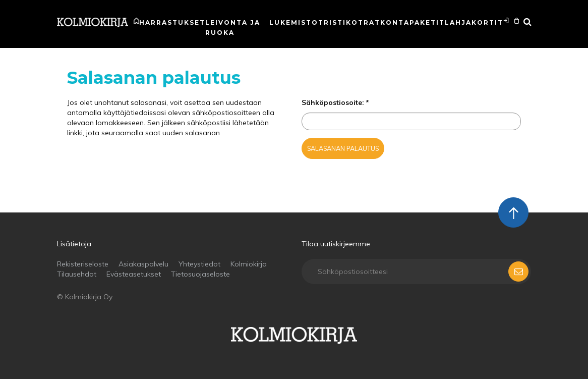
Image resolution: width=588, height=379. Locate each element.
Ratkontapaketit (404, 22)
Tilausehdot (77, 274)
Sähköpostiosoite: (333, 102)
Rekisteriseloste (83, 264)
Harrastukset (172, 22)
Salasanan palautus (343, 148)
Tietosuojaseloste (200, 274)
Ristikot (344, 22)
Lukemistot (297, 22)
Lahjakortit (474, 22)
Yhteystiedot (199, 264)
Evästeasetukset (134, 274)
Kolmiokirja (249, 264)
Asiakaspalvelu (143, 264)
